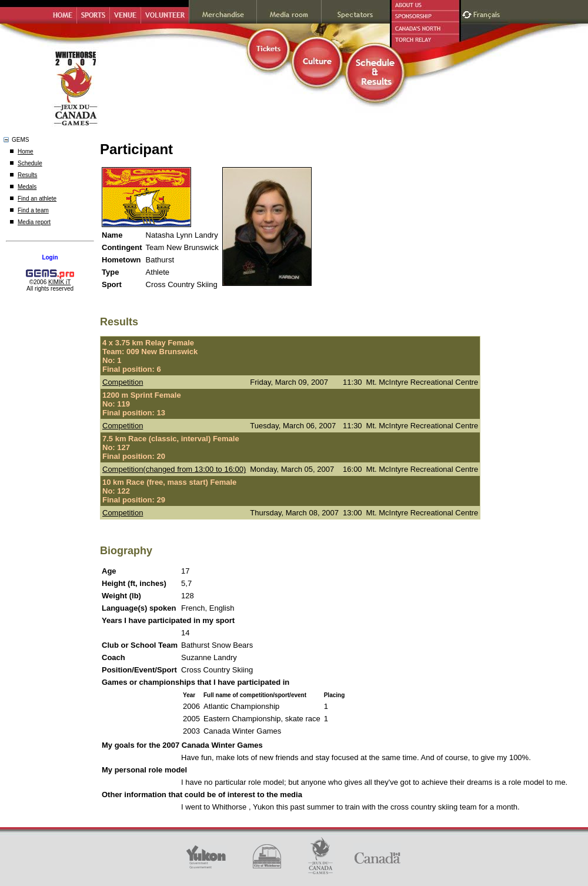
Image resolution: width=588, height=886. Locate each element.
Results (27, 175)
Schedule (30, 163)
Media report (34, 222)
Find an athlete (37, 199)
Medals (27, 187)
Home (26, 151)
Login (50, 257)
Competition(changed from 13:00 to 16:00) (174, 469)
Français (488, 13)
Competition (123, 382)
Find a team (33, 210)
